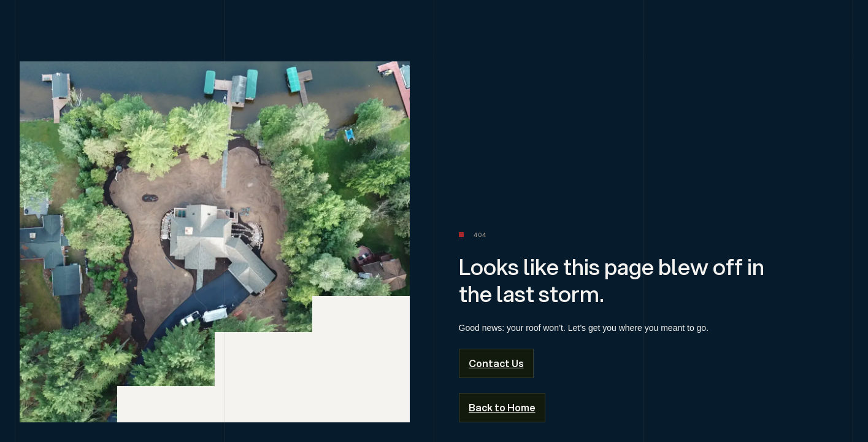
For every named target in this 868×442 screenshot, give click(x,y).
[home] (434, 31)
